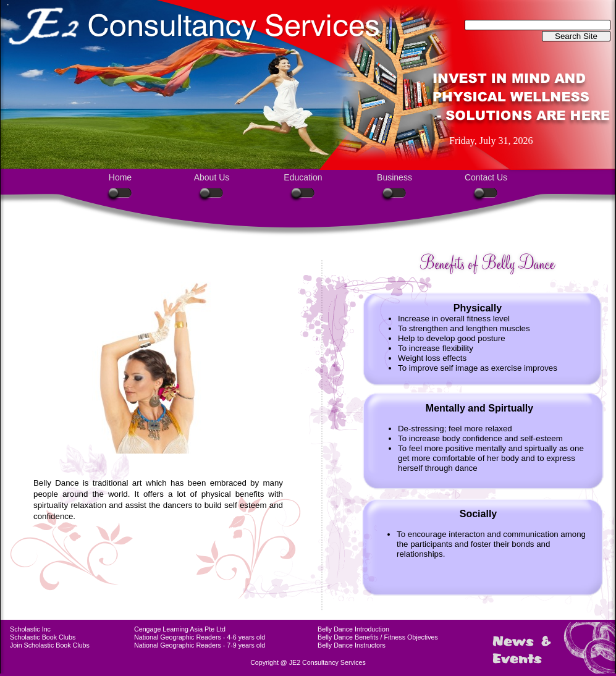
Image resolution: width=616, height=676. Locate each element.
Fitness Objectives (411, 637)
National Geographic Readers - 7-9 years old (200, 645)
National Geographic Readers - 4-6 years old (200, 637)
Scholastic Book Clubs (43, 637)
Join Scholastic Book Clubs (50, 645)
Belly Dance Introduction (353, 629)
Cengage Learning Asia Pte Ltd (180, 629)
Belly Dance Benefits (348, 637)
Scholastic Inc (30, 629)
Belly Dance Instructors (352, 645)
